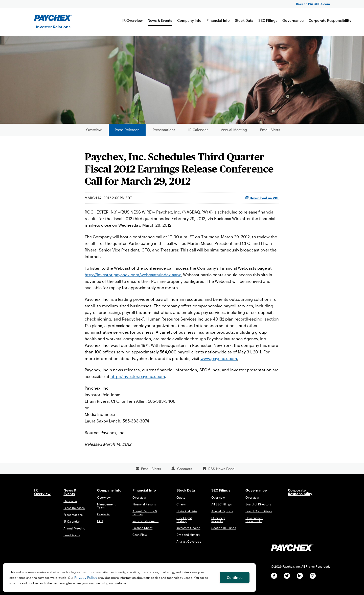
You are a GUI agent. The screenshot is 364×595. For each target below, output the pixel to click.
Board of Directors (258, 507)
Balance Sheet (142, 531)
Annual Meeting (234, 132)
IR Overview (132, 20)
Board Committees (259, 514)
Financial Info (218, 20)
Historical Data (187, 514)
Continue (234, 577)
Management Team (106, 509)
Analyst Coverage (189, 544)
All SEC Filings (222, 507)
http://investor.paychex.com (138, 379)
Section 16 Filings (224, 531)
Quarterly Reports (218, 522)
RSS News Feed (221, 471)
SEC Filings (268, 20)
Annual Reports (222, 514)
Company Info (189, 20)
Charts (181, 507)
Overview (94, 132)
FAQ (100, 524)
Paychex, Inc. (291, 569)
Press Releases (127, 132)
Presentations (164, 132)
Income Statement (145, 524)
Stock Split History (184, 522)
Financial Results (144, 507)
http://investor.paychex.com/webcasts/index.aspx (133, 277)
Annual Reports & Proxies (145, 516)
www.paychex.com (219, 361)
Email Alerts (270, 132)
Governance (293, 20)
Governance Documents (254, 522)
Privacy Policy (86, 577)
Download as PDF (262, 201)
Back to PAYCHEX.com (313, 4)
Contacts (185, 471)
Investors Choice (188, 531)
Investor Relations (53, 27)
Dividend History (188, 538)
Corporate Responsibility (330, 20)
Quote (181, 500)
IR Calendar (198, 132)
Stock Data (244, 20)
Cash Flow (140, 538)
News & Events (160, 20)
